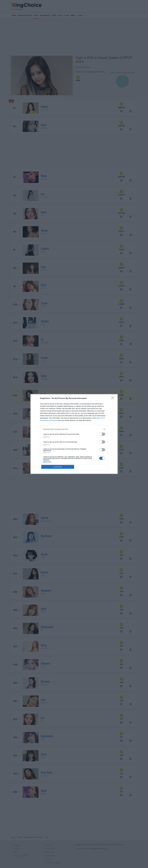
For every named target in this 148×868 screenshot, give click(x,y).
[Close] (113, 398)
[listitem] (74, 429)
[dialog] (74, 434)
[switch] (102, 434)
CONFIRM (58, 467)
